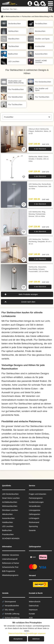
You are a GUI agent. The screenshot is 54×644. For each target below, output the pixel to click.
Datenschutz (34, 606)
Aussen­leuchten (8, 518)
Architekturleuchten (10, 502)
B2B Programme (9, 571)
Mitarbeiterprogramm (10, 575)
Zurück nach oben (28, 302)
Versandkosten (35, 506)
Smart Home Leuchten (11, 498)
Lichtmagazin (34, 518)
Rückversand (34, 522)
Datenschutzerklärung (17, 633)
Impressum (33, 610)
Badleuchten (7, 530)
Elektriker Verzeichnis (11, 555)
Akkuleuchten (7, 514)
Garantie (32, 530)
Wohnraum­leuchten (10, 506)
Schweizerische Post (10, 567)
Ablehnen (36, 639)
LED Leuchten (8, 526)
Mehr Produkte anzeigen (28, 294)
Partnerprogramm (36, 498)
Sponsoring (33, 526)
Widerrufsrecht (35, 602)
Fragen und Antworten (38, 494)
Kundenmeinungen (36, 502)
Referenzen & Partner (11, 563)
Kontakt (32, 614)
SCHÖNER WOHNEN (11, 538)
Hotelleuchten (8, 522)
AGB (31, 618)
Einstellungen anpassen (36, 633)
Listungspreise (35, 510)
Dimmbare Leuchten (10, 510)
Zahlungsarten (35, 514)
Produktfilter (9, 117)
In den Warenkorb (40, 149)
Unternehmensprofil (10, 559)
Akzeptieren (18, 639)
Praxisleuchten (8, 534)
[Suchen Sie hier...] (25, 9)
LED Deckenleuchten (10, 494)
